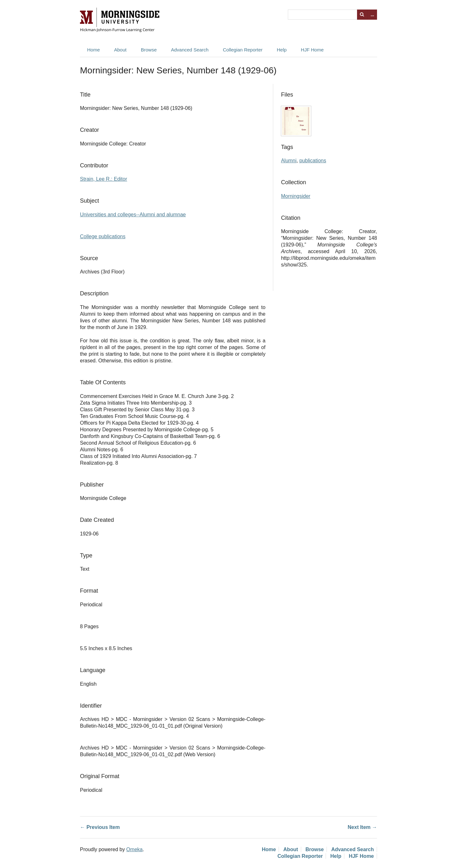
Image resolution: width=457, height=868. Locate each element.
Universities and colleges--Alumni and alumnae (133, 215)
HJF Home (312, 50)
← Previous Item (100, 827)
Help (282, 50)
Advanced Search (190, 50)
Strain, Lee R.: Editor (104, 179)
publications (313, 161)
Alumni (289, 161)
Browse (149, 50)
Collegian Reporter (243, 50)
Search (362, 15)
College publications (103, 236)
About (120, 50)
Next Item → (362, 827)
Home (94, 50)
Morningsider (295, 196)
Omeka (135, 849)
